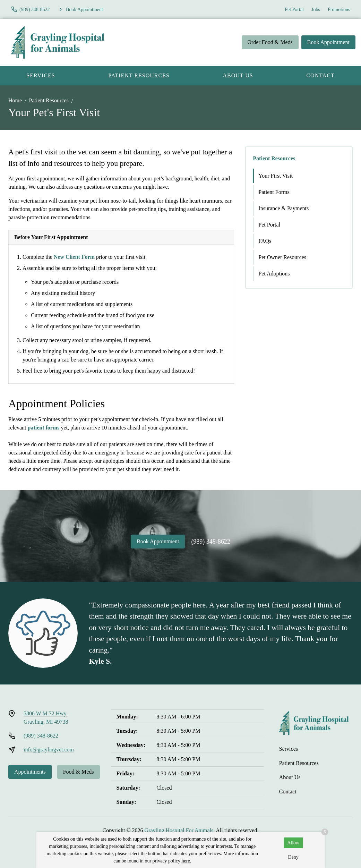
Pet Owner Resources (282, 257)
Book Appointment (328, 42)
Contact (288, 792)
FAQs (265, 241)
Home (15, 100)
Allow (293, 843)
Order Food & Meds (270, 42)
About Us (238, 75)
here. (187, 861)
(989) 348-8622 (210, 542)
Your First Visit (276, 176)
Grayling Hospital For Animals (179, 830)
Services (41, 75)
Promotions (339, 10)
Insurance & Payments (283, 208)
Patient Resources (139, 75)
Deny (293, 857)
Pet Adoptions (274, 274)
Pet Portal (294, 10)
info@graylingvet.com (49, 750)
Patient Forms (274, 192)
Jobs (316, 10)
